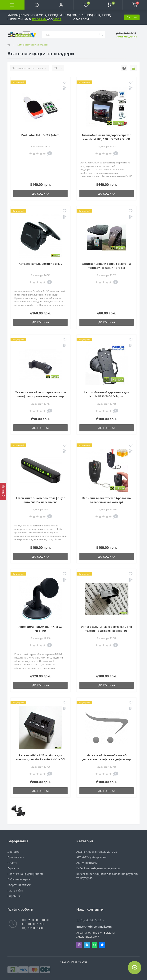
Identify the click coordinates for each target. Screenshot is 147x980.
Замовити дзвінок (127, 37)
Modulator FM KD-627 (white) (40, 135)
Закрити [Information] (132, 17)
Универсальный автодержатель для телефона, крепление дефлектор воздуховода (40, 396)
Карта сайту (15, 890)
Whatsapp (95, 945)
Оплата (12, 863)
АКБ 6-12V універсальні (92, 857)
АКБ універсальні (88, 863)
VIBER (57, 19)
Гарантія (13, 868)
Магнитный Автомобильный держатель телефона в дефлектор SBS (107, 759)
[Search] (101, 35)
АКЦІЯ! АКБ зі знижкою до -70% (97, 852)
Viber (79, 945)
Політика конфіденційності (25, 874)
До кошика (41, 194)
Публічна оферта (19, 879)
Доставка (13, 852)
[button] (61, 5)
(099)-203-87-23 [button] (90, 920)
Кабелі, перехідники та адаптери (98, 868)
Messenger (102, 945)
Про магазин (16, 857)
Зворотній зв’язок (19, 885)
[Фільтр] (3, 491)
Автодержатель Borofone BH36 (40, 264)
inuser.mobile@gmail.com (94, 927)
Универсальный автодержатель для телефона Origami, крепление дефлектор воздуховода (107, 631)
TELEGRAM (39, 19)
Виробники (15, 896)
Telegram (87, 945)
